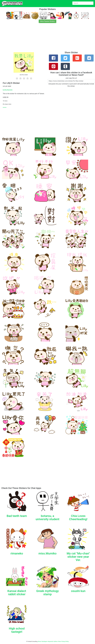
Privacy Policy (65, 641)
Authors (56, 641)
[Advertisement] (47, 38)
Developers (44, 641)
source (5, 107)
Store (59, 641)
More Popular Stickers (48, 21)
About (40, 641)
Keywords (50, 641)
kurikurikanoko (8, 90)
